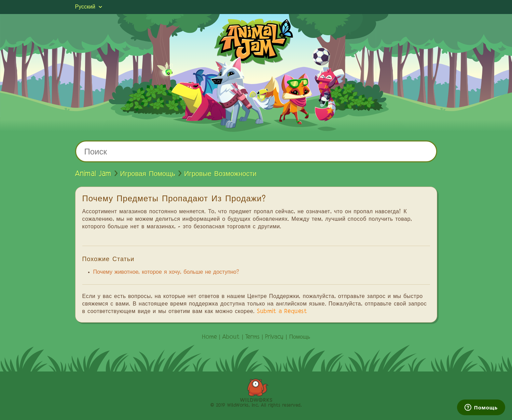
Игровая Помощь (148, 174)
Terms (252, 337)
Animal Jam (93, 174)
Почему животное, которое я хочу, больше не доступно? (166, 272)
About (231, 337)
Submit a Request (282, 312)
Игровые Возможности (220, 174)
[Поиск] (256, 151)
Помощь (300, 337)
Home (209, 337)
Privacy (274, 337)
